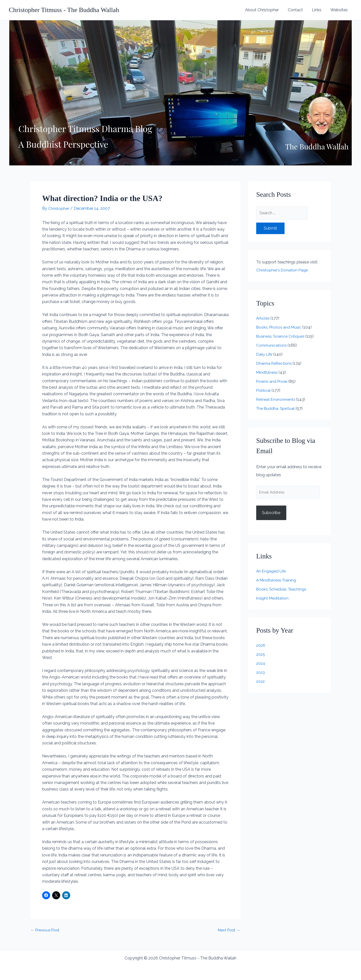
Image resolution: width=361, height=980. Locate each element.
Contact (298, 10)
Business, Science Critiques (281, 336)
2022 (261, 682)
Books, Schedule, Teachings (282, 590)
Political (263, 390)
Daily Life (265, 354)
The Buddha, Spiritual (276, 408)
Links (318, 10)
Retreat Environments (276, 399)
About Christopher (265, 10)
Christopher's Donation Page (283, 270)
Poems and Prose (273, 381)
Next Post (229, 930)
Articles (263, 318)
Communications (272, 345)
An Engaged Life (272, 572)
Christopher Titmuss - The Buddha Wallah (64, 10)
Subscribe (271, 513)
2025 (261, 655)
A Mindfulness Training (277, 581)
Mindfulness (267, 372)
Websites (340, 10)
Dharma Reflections (275, 363)
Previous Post (46, 930)
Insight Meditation (273, 599)
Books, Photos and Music (280, 327)
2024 (261, 664)
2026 (261, 646)
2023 (261, 673)
